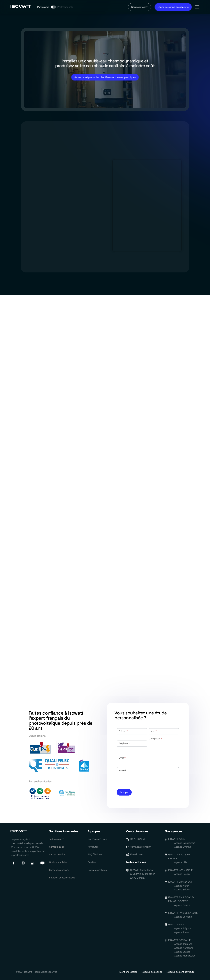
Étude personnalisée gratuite (173, 7)
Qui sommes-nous (97, 839)
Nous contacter (140, 7)
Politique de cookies (152, 972)
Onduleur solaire (58, 862)
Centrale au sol (57, 847)
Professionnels (65, 7)
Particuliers (43, 7)
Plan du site (136, 854)
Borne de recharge (59, 870)
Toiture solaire (57, 839)
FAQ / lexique (95, 854)
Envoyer (124, 792)
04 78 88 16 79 (138, 839)
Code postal (155, 739)
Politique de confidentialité (180, 972)
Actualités (93, 847)
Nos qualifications (97, 870)
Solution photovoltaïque (62, 878)
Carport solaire (57, 854)
